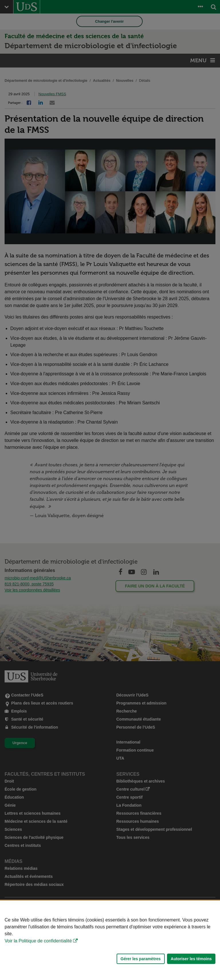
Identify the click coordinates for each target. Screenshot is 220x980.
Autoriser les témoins (191, 959)
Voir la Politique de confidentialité (38, 941)
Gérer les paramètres (141, 959)
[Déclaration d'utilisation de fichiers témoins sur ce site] (110, 940)
